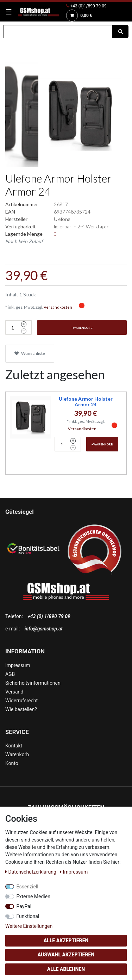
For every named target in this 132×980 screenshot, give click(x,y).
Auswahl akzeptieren (66, 955)
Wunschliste (30, 353)
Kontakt (14, 746)
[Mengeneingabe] (12, 328)
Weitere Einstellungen (29, 926)
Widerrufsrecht (21, 701)
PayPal (24, 906)
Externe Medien (33, 896)
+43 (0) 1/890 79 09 (49, 616)
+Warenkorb (82, 328)
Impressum (18, 665)
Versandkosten (58, 307)
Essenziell (27, 887)
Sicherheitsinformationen (33, 683)
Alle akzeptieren (66, 941)
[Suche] (120, 32)
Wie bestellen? (21, 709)
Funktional (28, 916)
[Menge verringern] (24, 331)
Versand (14, 692)
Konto (12, 763)
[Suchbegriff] (58, 32)
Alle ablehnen (66, 969)
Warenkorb (17, 754)
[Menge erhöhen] (24, 324)
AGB (10, 674)
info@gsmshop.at (44, 629)
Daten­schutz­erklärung (31, 872)
